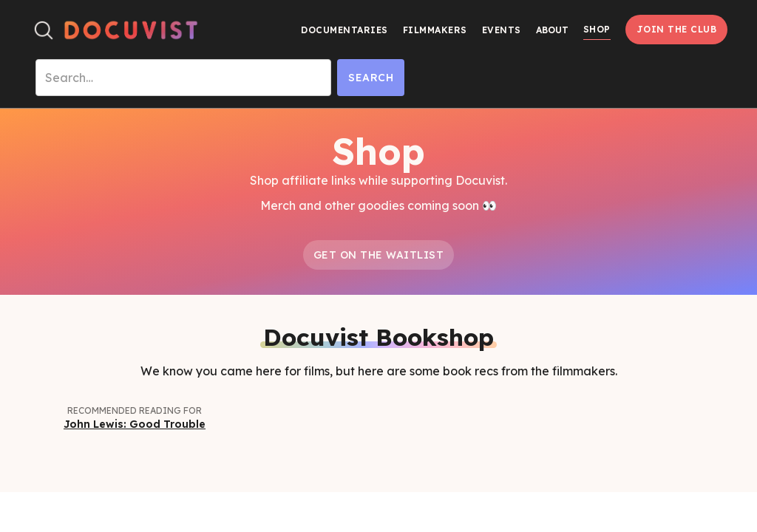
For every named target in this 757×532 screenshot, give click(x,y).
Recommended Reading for (135, 411)
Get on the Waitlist (379, 255)
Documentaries (344, 30)
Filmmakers (435, 30)
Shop (597, 29)
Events (502, 30)
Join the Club (677, 29)
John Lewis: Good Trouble (135, 424)
